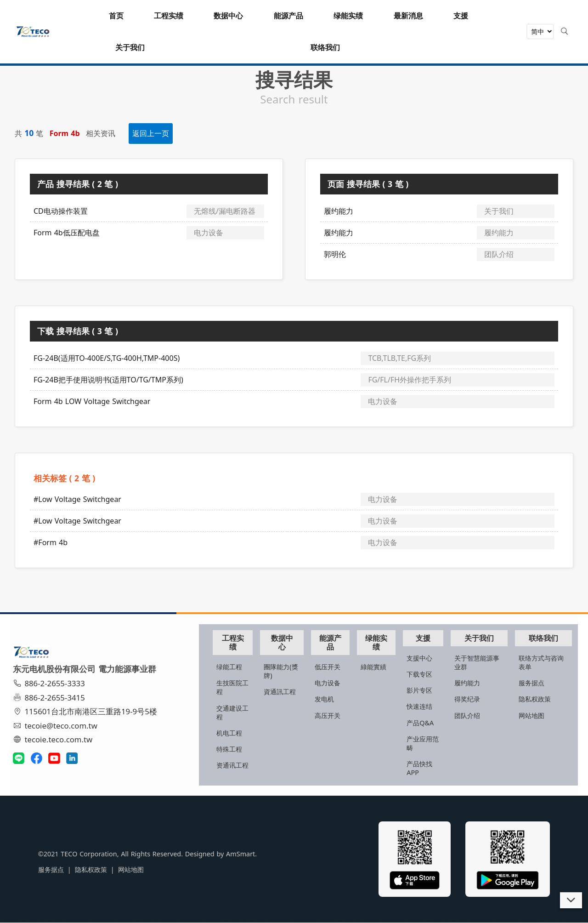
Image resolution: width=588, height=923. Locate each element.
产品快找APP (424, 767)
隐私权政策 (535, 698)
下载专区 (424, 673)
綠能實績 (380, 666)
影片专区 (424, 689)
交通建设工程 (242, 711)
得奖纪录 (470, 698)
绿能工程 (242, 666)
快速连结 (424, 705)
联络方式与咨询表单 (542, 661)
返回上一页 (151, 133)
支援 (427, 637)
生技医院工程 (242, 686)
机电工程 (242, 732)
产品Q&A (425, 721)
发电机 (333, 698)
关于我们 (481, 637)
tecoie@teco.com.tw (58, 726)
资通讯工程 (242, 769)
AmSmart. (218, 855)
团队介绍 (470, 714)
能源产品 (338, 641)
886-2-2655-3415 (52, 698)
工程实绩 (244, 641)
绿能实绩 (382, 641)
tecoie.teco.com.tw (56, 739)
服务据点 (532, 682)
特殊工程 (242, 748)
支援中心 (424, 657)
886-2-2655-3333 (52, 684)
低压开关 (336, 666)
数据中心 (292, 641)
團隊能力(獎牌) (292, 670)
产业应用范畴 (424, 742)
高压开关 (336, 714)
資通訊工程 (291, 691)
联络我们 (543, 637)
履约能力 (470, 682)
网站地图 (532, 714)
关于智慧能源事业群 (480, 661)
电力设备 (336, 682)
